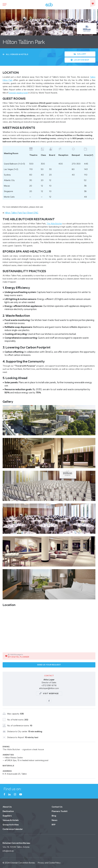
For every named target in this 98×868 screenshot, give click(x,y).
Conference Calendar (13, 829)
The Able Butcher (54, 224)
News (54, 820)
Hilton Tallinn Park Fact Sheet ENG (21, 213)
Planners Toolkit (60, 811)
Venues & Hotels (11, 820)
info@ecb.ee (8, 851)
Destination (8, 811)
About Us (7, 807)
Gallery (80, 54)
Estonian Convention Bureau (23, 863)
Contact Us (57, 807)
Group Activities (11, 825)
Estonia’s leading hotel (18, 93)
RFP (54, 825)
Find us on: (12, 789)
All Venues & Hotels (15, 54)
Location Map (80, 60)
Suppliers (7, 816)
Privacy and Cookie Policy (49, 863)
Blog (54, 816)
